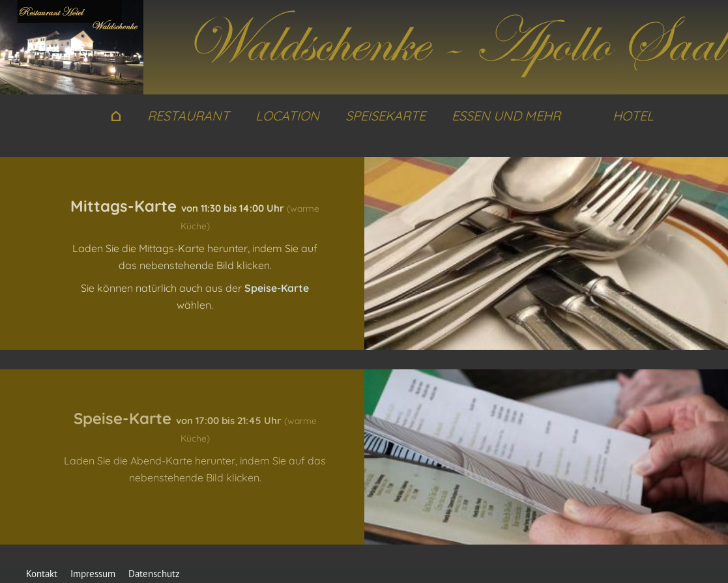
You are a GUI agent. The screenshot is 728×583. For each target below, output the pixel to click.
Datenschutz (154, 574)
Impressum (93, 574)
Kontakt (42, 574)
